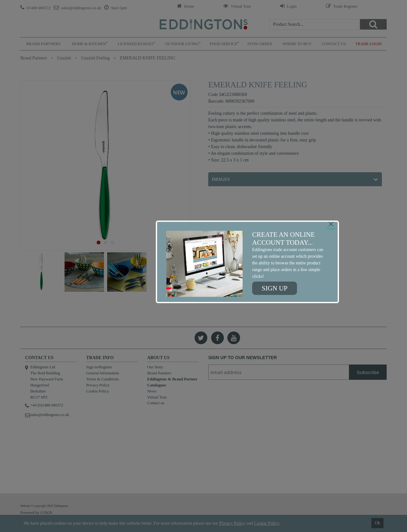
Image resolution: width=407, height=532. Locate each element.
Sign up (275, 288)
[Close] (331, 224)
